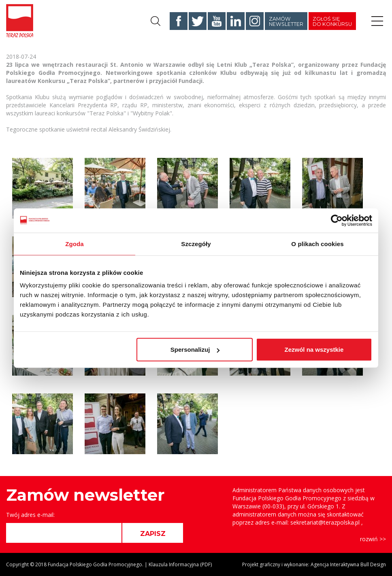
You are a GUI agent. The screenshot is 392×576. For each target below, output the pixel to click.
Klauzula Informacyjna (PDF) (180, 564)
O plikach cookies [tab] (317, 243)
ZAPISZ (153, 534)
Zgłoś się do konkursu (332, 21)
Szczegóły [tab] (196, 243)
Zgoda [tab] (75, 243)
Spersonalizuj (195, 350)
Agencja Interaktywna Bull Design (348, 564)
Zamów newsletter (286, 21)
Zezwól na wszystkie (314, 350)
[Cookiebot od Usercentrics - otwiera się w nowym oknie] (337, 220)
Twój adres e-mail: (30, 515)
